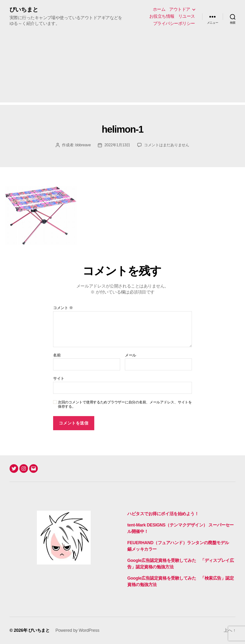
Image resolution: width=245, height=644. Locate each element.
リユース (187, 16)
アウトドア (180, 9)
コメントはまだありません (167, 145)
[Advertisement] (122, 69)
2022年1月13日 (117, 145)
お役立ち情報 (162, 16)
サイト (59, 378)
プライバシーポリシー (174, 23)
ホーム (159, 9)
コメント (63, 308)
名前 (57, 355)
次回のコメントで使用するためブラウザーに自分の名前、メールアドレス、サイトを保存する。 (125, 404)
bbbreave (83, 145)
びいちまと (24, 10)
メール (131, 355)
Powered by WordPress (77, 630)
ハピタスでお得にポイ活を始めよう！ (163, 514)
